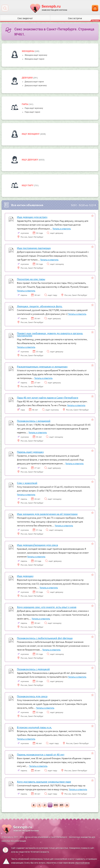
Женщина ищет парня (34, 59)
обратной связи (82, 863)
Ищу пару (28, 185)
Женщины (28, 51)
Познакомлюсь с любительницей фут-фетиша (45, 638)
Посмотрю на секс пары (31, 279)
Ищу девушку (30, 160)
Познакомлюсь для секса (32, 696)
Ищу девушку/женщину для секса (37, 545)
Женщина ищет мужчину (36, 55)
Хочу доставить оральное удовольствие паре (44, 782)
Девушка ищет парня (34, 82)
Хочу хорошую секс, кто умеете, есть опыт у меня (47, 607)
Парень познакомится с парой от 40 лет (41, 754)
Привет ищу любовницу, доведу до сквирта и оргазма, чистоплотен (50, 334)
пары (25, 104)
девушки (27, 78)
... (50, 805)
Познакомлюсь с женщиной (34, 421)
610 (56, 805)
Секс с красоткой (27, 483)
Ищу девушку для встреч (32, 217)
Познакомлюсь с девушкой (33, 669)
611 (62, 805)
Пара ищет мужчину (34, 108)
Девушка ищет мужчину (36, 86)
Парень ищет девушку (30, 452)
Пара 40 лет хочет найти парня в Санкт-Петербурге (48, 397)
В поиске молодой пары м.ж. (34, 727)
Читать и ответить (62, 228)
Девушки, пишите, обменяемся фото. (40, 306)
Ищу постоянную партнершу (34, 248)
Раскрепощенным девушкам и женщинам (42, 366)
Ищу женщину (31, 134)
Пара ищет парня (32, 112)
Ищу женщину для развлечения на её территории (47, 514)
